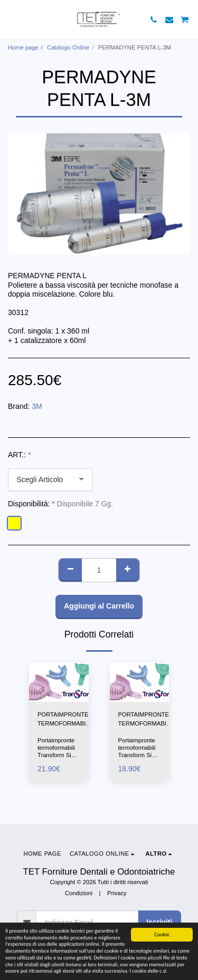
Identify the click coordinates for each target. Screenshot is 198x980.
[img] (59, 682)
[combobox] (50, 480)
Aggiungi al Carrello (99, 606)
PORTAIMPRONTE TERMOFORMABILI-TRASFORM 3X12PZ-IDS (146, 720)
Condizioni (79, 893)
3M (37, 406)
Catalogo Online (68, 47)
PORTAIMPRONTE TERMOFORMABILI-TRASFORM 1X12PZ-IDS (65, 720)
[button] (12, 19)
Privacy (117, 893)
